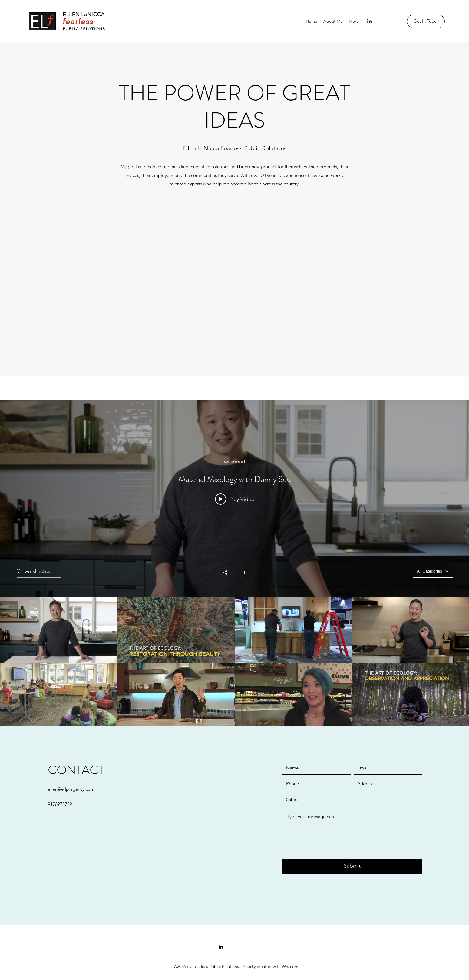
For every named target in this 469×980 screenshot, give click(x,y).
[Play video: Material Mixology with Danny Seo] (235, 499)
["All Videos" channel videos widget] (235, 565)
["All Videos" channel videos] (235, 662)
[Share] (228, 572)
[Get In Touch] (426, 21)
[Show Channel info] (241, 572)
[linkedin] (369, 21)
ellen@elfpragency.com (71, 789)
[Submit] (352, 866)
